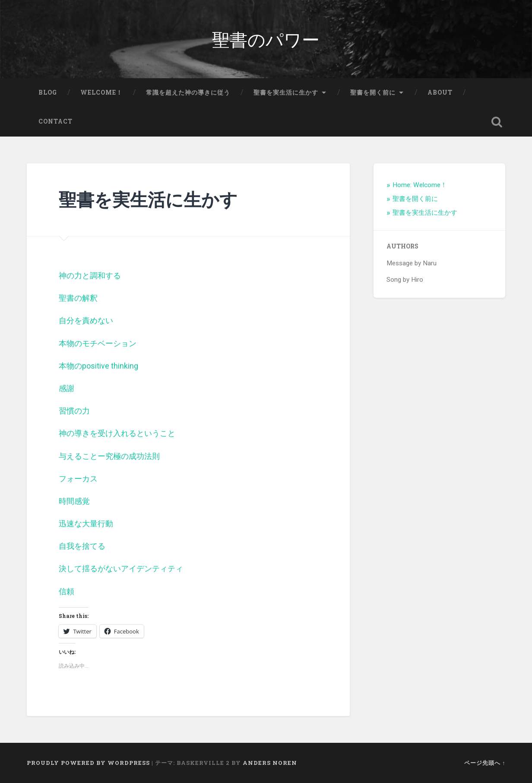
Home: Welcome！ (420, 185)
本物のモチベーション (98, 343)
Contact (55, 121)
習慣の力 (74, 411)
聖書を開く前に (373, 92)
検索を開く (497, 122)
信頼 (66, 591)
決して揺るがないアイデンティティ (121, 568)
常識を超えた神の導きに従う (188, 92)
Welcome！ (101, 92)
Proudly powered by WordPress (88, 763)
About (440, 92)
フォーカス (78, 479)
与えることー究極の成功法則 (109, 456)
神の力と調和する (90, 275)
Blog (48, 92)
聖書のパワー (266, 39)
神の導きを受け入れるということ (117, 433)
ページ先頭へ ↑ (485, 763)
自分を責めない (86, 320)
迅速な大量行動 (86, 524)
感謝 (66, 388)
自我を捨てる (82, 546)
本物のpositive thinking (98, 366)
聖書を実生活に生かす (286, 92)
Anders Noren (270, 763)
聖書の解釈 (78, 298)
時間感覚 (74, 501)
